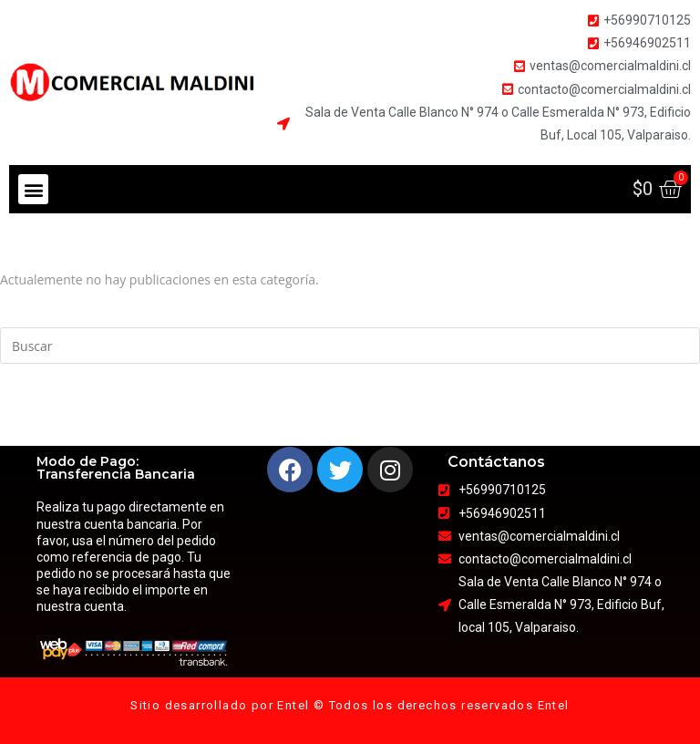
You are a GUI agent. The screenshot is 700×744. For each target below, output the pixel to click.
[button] (33, 189)
